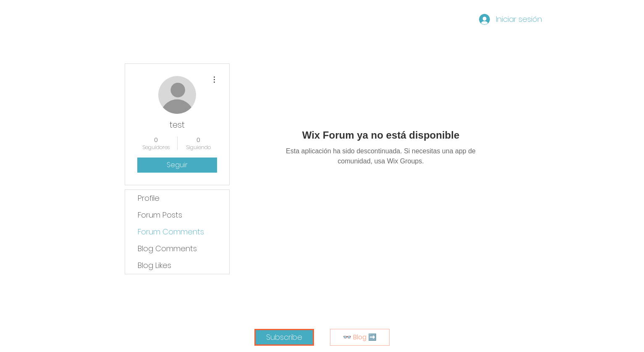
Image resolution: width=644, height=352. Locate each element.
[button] (284, 337)
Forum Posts (160, 215)
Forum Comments (171, 232)
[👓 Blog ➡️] (360, 337)
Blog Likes (154, 265)
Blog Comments (167, 248)
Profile (149, 198)
